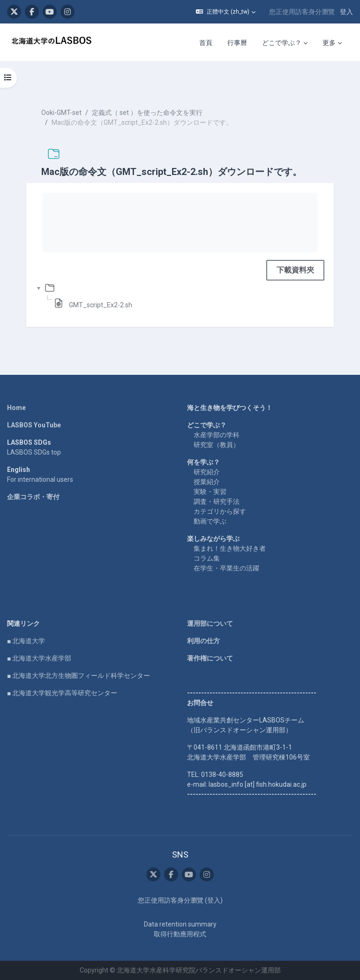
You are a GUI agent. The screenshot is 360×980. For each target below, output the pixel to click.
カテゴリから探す (220, 511)
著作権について (210, 658)
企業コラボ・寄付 (33, 497)
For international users (40, 479)
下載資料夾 (295, 270)
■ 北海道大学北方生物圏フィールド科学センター (79, 676)
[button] (226, 12)
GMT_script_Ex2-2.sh (101, 305)
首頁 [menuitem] (206, 43)
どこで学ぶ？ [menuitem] (282, 43)
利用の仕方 (203, 641)
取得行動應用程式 (180, 934)
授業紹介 (207, 482)
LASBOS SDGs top (34, 452)
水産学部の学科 (217, 435)
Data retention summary (180, 924)
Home (16, 408)
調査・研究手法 (217, 501)
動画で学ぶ (210, 521)
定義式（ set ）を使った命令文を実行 (147, 113)
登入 (346, 12)
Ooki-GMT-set (61, 113)
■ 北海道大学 (26, 641)
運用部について (210, 623)
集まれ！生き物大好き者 (230, 548)
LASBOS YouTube (34, 425)
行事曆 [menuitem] (237, 43)
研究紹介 (207, 472)
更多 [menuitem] (329, 43)
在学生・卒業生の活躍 (226, 568)
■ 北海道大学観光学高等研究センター (62, 693)
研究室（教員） (217, 445)
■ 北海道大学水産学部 (39, 658)
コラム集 (207, 558)
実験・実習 (210, 492)
